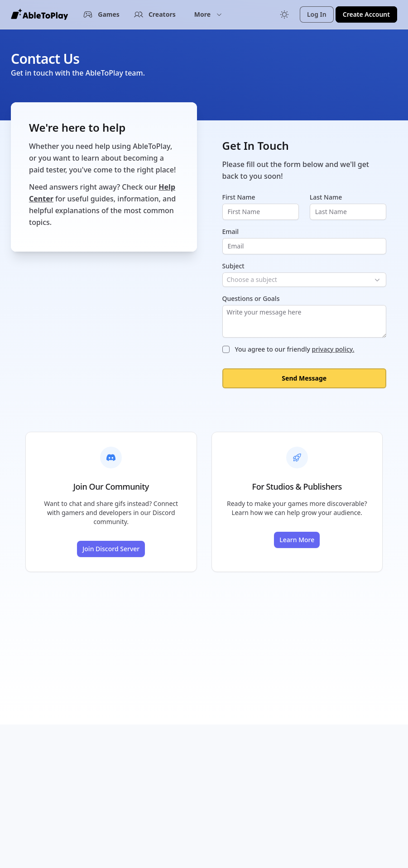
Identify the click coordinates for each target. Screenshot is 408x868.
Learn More (297, 540)
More (208, 14)
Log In (317, 14)
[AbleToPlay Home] (39, 14)
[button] (208, 14)
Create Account (366, 14)
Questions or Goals (251, 298)
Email (231, 231)
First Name (239, 197)
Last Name (326, 197)
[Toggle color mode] (284, 14)
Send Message (304, 378)
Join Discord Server (111, 549)
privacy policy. (333, 349)
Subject (233, 266)
